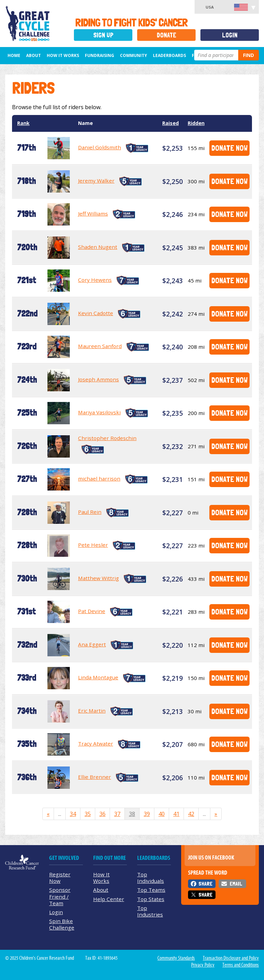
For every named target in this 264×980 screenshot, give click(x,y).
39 (147, 814)
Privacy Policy (203, 965)
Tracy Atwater (96, 743)
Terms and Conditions (241, 965)
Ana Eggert (92, 644)
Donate (167, 35)
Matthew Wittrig (98, 578)
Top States (151, 899)
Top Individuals (151, 878)
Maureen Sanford (100, 346)
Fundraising (100, 55)
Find (249, 55)
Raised (170, 123)
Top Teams (151, 890)
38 (132, 814)
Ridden (196, 123)
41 (176, 814)
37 (117, 814)
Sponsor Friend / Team (60, 896)
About (34, 55)
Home (14, 55)
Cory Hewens (95, 280)
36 (102, 814)
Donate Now (229, 148)
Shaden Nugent (98, 247)
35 (88, 814)
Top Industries (150, 911)
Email (236, 884)
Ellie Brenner (95, 777)
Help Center (109, 899)
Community (134, 55)
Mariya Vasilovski (99, 412)
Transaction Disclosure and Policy (231, 958)
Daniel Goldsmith (100, 147)
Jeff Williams (93, 214)
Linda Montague (98, 677)
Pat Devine (92, 611)
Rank (23, 123)
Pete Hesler (93, 545)
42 (191, 814)
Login (230, 35)
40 (162, 814)
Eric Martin (92, 711)
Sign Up (103, 35)
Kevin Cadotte (96, 313)
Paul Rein (90, 512)
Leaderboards (169, 55)
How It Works (63, 55)
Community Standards (176, 958)
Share (205, 884)
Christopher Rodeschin (107, 438)
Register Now (60, 878)
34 (73, 814)
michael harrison (99, 479)
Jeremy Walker (96, 181)
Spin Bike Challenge (62, 924)
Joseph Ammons (98, 379)
